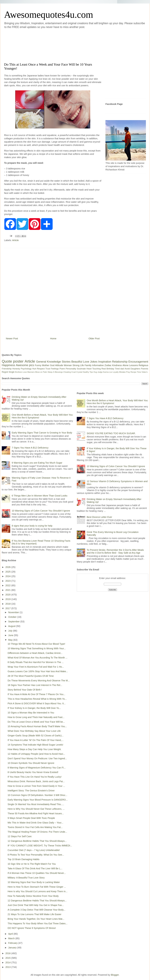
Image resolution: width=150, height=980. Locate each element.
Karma (106, 372)
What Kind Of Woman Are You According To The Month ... (37, 658)
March (12, 938)
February (13, 943)
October (13, 617)
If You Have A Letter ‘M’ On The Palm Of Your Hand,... (36, 740)
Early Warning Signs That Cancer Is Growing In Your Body (42, 433)
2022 (8, 585)
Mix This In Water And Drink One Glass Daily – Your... (35, 823)
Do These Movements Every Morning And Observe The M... (39, 681)
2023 (8, 581)
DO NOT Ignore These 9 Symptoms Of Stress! (32, 928)
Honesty (16, 369)
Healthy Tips (88, 372)
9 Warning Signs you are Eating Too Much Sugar (37, 463)
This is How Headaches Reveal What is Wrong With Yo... (37, 699)
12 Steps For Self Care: (20, 836)
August (12, 626)
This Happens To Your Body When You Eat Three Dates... (38, 923)
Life (82, 365)
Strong (76, 365)
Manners (31, 372)
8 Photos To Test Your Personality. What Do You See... (36, 855)
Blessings (59, 372)
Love (86, 362)
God (52, 365)
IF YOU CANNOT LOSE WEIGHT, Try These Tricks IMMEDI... (40, 846)
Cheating (67, 372)
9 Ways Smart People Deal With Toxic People (31, 818)
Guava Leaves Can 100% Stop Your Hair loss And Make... (38, 671)
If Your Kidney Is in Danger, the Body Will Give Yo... (34, 708)
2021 (8, 590)
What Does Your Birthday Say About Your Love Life (34, 731)
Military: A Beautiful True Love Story (26, 878)
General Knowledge (48, 362)
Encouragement (138, 362)
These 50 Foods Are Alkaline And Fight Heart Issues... (36, 813)
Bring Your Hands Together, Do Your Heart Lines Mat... (36, 919)
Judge (100, 372)
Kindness (117, 365)
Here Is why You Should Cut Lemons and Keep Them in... (38, 891)
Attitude (59, 365)
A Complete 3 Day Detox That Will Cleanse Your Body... (37, 910)
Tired (117, 369)
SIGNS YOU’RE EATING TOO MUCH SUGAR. (111, 433)
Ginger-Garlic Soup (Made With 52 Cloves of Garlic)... (36, 736)
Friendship (7, 369)
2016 (8, 953)
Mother (46, 365)
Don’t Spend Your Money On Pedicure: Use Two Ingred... (37, 758)
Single (12, 372)
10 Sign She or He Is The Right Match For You (32, 864)
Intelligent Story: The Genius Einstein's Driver (31, 791)
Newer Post (12, 338)
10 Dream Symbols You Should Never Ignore (31, 763)
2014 (8, 962)
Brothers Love (21, 372)
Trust (48, 369)
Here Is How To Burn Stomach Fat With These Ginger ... (37, 887)
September (14, 622)
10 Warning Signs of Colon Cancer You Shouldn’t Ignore (41, 511)
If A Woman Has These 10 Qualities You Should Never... (37, 873)
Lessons (134, 365)
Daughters (135, 369)
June (11, 635)
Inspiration (105, 362)
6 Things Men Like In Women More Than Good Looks (40, 496)
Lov (111, 372)
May (11, 640)
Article (15, 240)
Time (139, 372)
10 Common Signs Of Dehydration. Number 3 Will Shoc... (37, 795)
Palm (45, 372)
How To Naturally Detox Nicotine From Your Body (33, 896)
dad (122, 369)
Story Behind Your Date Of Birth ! (25, 690)
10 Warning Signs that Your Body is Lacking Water (34, 882)
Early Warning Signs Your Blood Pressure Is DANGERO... (38, 800)
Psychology (26, 369)
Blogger (115, 975)
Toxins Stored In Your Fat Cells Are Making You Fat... (35, 827)
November (14, 612)
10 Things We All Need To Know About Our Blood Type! (36, 644)
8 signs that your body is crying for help (32, 526)
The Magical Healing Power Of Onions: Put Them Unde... (37, 832)
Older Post (94, 338)
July (11, 631)
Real (104, 369)
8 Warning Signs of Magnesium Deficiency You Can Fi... (37, 768)
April (11, 934)
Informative (98, 365)
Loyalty (116, 372)
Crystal (79, 372)
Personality (71, 369)
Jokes (94, 362)
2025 (8, 572)
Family (88, 365)
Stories (66, 362)
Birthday (110, 369)
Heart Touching (94, 369)
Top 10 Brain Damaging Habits (23, 859)
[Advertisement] (61, 45)
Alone (125, 365)
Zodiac (108, 365)
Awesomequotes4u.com (49, 15)
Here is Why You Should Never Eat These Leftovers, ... (36, 809)
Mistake (122, 372)
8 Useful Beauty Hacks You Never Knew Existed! (33, 772)
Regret (5, 372)
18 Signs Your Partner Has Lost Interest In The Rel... (35, 685)
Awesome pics (25, 365)
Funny (38, 365)
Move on (39, 372)
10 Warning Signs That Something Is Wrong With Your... (37, 648)
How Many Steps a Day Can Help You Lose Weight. (35, 749)
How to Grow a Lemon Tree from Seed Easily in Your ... (36, 786)
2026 (8, 567)
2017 (8, 608)
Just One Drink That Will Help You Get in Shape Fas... (36, 905)
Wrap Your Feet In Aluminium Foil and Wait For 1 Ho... (36, 667)
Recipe (133, 372)
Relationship (120, 362)
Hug (95, 372)
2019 (8, 599)
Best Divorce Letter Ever (99, 517)
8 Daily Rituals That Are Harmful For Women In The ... (36, 662)
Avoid (127, 369)
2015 (8, 958)
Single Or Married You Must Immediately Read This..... (36, 804)
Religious (143, 365)
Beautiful (77, 362)
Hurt (34, 369)
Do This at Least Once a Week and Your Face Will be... (36, 722)
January (13, 948)
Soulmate (81, 369)
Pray (128, 372)
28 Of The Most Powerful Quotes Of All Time (31, 676)
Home (53, 338)
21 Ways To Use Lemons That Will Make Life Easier (35, 914)
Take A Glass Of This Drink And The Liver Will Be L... (35, 868)
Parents (145, 369)
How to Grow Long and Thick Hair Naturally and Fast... (36, 717)
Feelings (55, 369)
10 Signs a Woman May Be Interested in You (31, 713)
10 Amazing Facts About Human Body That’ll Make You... (37, 726)
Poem (62, 369)
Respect (41, 369)
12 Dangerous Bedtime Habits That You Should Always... (37, 841)
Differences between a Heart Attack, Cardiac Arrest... (35, 653)
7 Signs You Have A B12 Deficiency (30, 448)
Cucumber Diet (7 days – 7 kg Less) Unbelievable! (34, 850)
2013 (8, 967)
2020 (8, 595)
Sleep (50, 372)
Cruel (74, 372)
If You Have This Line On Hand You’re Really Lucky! (35, 777)
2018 (8, 604)
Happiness (8, 365)
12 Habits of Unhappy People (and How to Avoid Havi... (36, 754)
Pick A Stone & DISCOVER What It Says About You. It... (37, 703)
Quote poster (13, 361)
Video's (144, 372)
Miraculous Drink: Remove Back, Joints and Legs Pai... (36, 781)
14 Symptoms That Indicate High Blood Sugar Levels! (35, 745)
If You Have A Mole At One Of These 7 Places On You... (36, 694)
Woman (68, 365)
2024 (8, 576)
